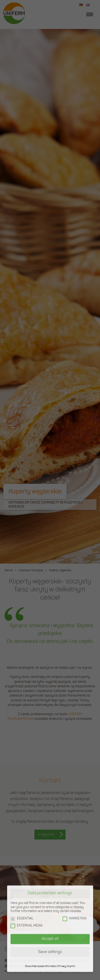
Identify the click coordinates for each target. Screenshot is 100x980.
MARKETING (75, 907)
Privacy (62, 954)
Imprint (71, 954)
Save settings (50, 940)
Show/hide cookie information (41, 954)
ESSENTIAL (22, 907)
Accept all (50, 927)
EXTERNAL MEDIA (26, 914)
